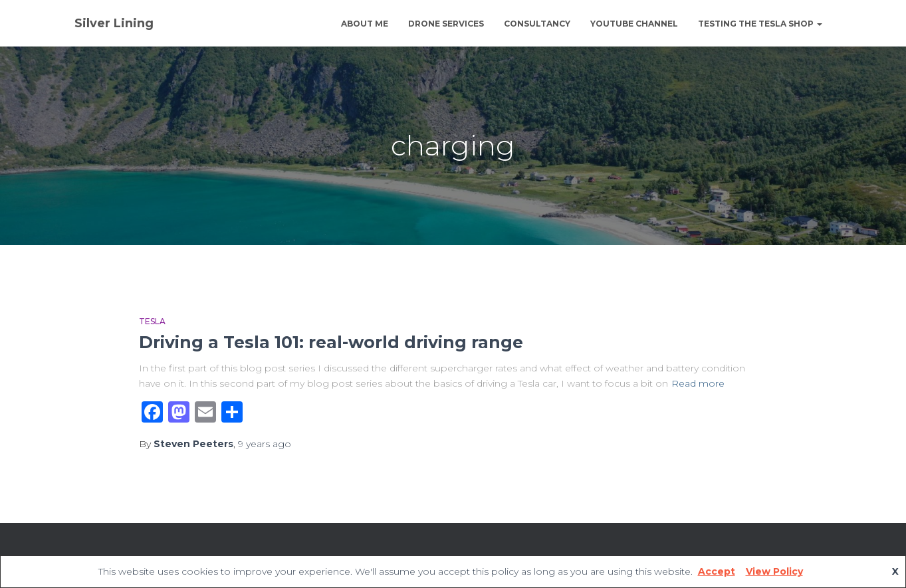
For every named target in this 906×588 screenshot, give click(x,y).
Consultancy (537, 24)
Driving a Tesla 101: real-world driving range (331, 342)
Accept (717, 571)
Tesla (152, 321)
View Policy (774, 571)
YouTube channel (634, 24)
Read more (698, 383)
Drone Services (446, 24)
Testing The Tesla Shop (760, 24)
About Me (365, 24)
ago (265, 444)
